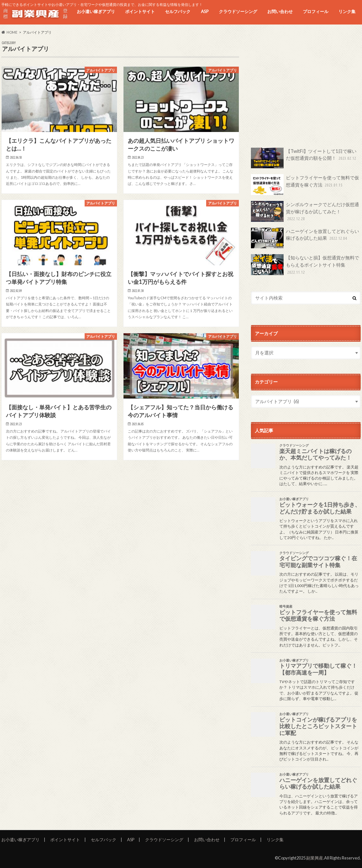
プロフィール (316, 11)
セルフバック (178, 11)
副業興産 (315, 858)
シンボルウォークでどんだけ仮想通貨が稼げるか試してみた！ (305, 212)
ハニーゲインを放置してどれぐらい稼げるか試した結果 (305, 238)
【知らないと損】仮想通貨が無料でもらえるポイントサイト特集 (305, 265)
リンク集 (347, 11)
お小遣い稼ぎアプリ (96, 11)
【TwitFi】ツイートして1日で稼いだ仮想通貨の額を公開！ (304, 158)
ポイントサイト (140, 11)
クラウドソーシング (238, 11)
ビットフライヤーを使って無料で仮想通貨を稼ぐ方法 (305, 185)
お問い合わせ (280, 11)
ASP (205, 11)
